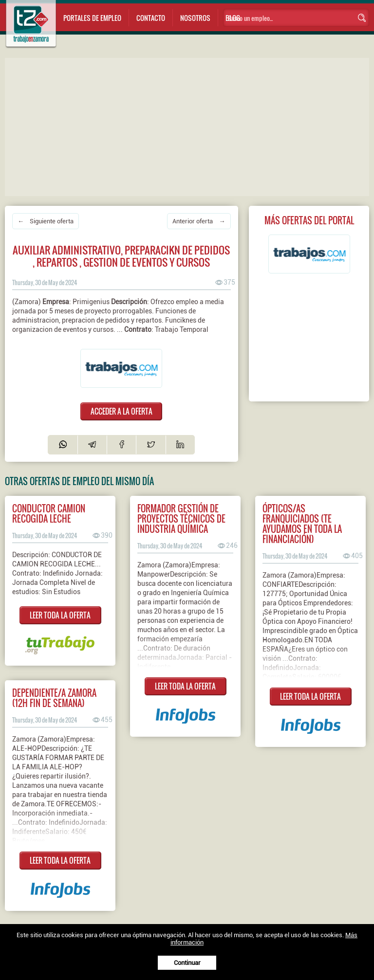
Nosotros (195, 18)
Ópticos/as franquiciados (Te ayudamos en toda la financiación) (302, 524)
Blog (233, 18)
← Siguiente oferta (46, 221)
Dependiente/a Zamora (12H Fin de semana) (54, 698)
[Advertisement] (189, 126)
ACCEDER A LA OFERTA (122, 411)
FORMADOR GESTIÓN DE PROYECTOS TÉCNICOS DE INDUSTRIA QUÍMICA (181, 518)
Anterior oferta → (199, 221)
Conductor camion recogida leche (49, 513)
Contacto (151, 18)
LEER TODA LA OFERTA (60, 615)
